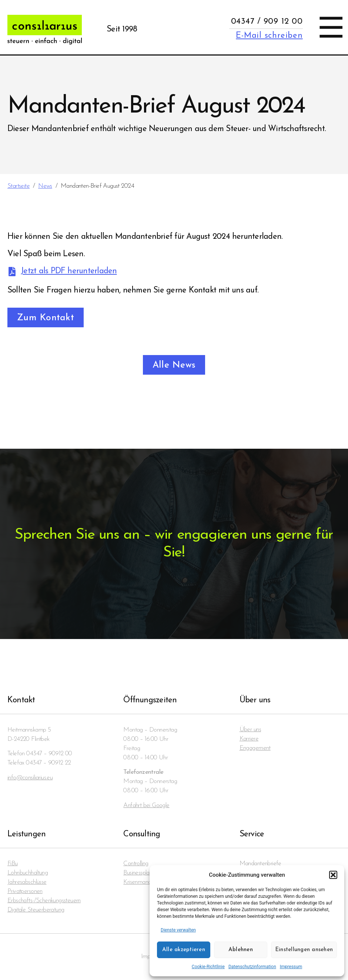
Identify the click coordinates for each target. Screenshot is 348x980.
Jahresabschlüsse (27, 882)
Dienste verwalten (178, 930)
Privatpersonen (25, 892)
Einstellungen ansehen (304, 950)
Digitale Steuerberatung (36, 910)
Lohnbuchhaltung (28, 873)
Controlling (136, 864)
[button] (333, 875)
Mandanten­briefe (260, 864)
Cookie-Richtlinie (208, 967)
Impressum (291, 967)
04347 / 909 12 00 (267, 22)
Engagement (255, 748)
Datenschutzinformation (252, 967)
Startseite (19, 186)
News (45, 186)
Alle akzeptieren (184, 950)
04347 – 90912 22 (48, 763)
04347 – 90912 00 (49, 754)
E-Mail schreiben (269, 36)
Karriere (249, 739)
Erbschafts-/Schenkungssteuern (44, 901)
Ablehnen (241, 950)
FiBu (13, 864)
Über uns (250, 730)
